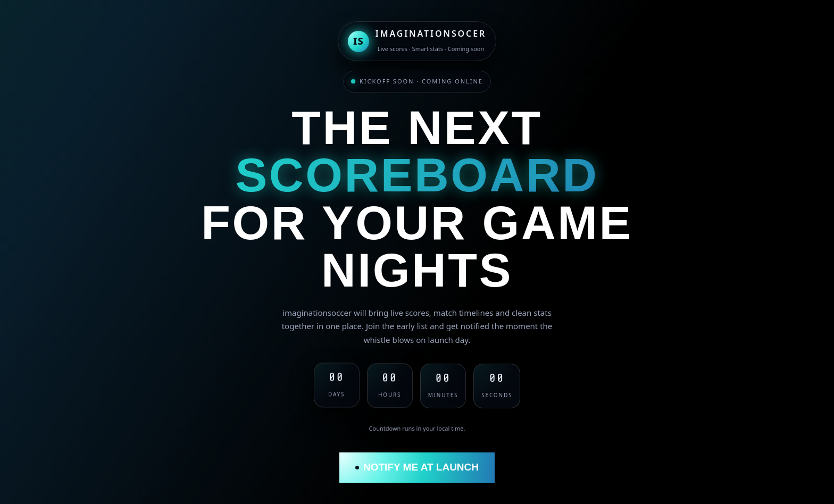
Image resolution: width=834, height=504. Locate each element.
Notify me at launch (417, 467)
